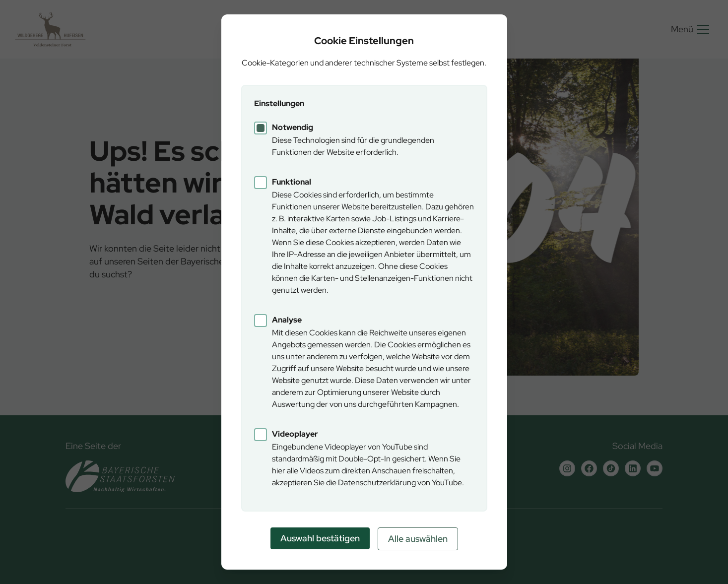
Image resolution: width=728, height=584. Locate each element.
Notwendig (293, 127)
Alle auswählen (418, 539)
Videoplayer (295, 434)
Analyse (287, 320)
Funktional (292, 182)
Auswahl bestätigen (320, 538)
